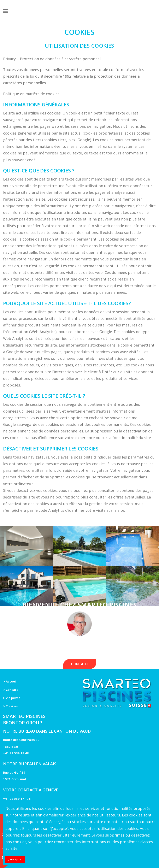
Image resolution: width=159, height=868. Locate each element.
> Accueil (10, 681)
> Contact (11, 690)
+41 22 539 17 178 (17, 798)
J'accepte (15, 859)
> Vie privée (12, 698)
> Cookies (10, 706)
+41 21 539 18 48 (16, 753)
